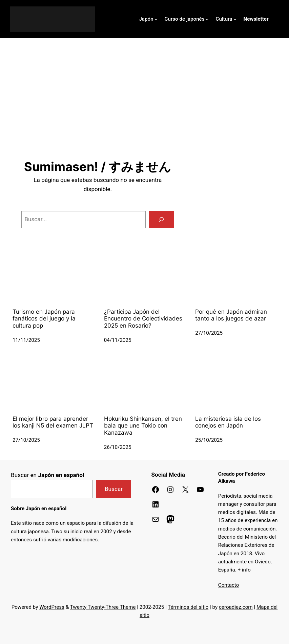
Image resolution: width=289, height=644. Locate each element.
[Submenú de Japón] (156, 19)
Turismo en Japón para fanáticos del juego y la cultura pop (44, 319)
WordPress (52, 607)
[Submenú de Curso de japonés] (207, 19)
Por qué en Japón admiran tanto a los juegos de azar (231, 315)
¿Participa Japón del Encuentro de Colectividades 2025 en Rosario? (143, 319)
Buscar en (47, 475)
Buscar (114, 489)
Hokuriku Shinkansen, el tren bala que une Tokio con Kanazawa (143, 426)
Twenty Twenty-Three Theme (103, 607)
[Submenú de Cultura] (235, 19)
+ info (244, 570)
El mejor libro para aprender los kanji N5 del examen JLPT (53, 422)
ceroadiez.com (236, 607)
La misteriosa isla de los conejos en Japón (228, 422)
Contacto (229, 585)
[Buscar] (162, 220)
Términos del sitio (188, 607)
